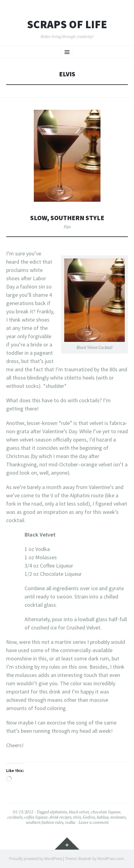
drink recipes (60, 817)
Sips (67, 227)
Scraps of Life (67, 25)
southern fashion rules (45, 822)
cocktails (15, 817)
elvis (77, 817)
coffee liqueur (36, 817)
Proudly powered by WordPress (36, 859)
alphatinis (58, 812)
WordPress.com (111, 859)
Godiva (89, 817)
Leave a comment (94, 822)
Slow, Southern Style (67, 218)
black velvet (79, 812)
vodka (70, 822)
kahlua (103, 817)
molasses (118, 817)
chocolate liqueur (106, 812)
